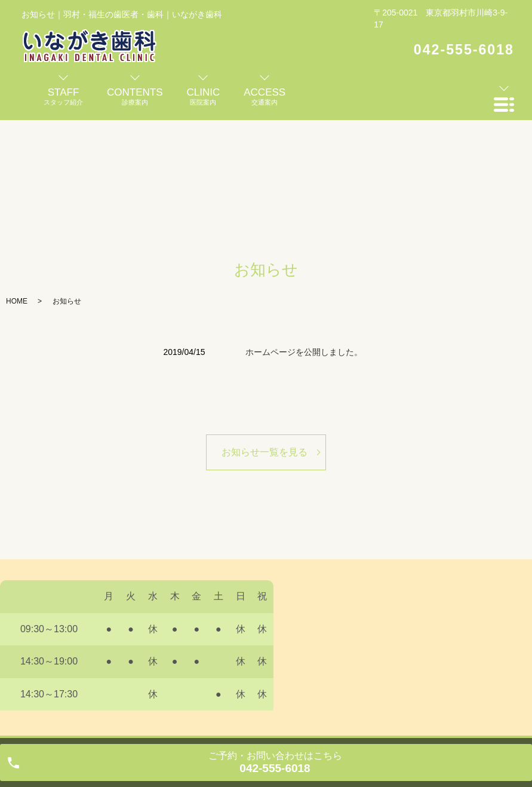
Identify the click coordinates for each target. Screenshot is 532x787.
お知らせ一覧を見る (265, 452)
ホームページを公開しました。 (304, 352)
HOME (17, 301)
